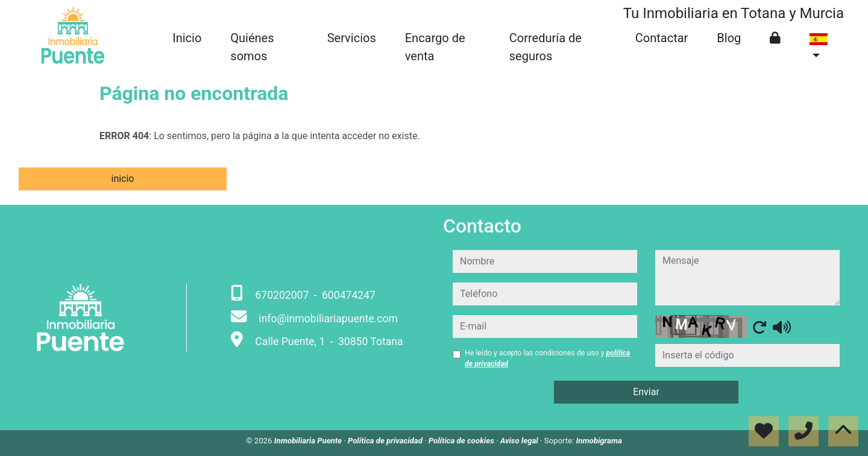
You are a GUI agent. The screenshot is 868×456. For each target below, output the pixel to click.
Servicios (352, 38)
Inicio (187, 38)
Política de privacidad (386, 441)
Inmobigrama (599, 441)
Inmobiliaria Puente (309, 441)
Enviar (646, 392)
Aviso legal (520, 441)
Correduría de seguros (546, 47)
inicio (122, 179)
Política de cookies (462, 441)
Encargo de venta (435, 47)
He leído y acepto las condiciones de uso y (547, 358)
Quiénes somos (252, 47)
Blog (729, 38)
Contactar (662, 38)
